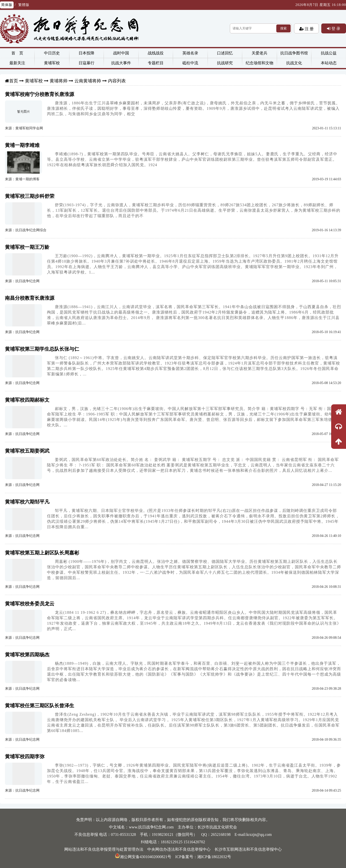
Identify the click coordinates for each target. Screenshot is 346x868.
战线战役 (156, 53)
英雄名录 (190, 53)
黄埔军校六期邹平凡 (27, 502)
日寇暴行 (86, 63)
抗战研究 (225, 63)
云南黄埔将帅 (88, 81)
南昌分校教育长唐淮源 (30, 298)
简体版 (7, 5)
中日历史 (52, 53)
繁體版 (24, 5)
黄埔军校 (52, 63)
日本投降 (86, 53)
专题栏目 (156, 63)
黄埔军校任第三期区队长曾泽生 (40, 706)
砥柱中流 (190, 63)
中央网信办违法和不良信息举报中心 (179, 849)
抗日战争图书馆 (294, 53)
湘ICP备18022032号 (214, 857)
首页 (14, 81)
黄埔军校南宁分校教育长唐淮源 (40, 94)
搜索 (283, 28)
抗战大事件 (121, 63)
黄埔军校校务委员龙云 (30, 604)
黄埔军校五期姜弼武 (27, 451)
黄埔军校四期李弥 (25, 756)
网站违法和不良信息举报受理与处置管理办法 (104, 849)
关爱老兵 (259, 53)
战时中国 (121, 53)
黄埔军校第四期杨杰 (27, 655)
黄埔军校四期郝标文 (27, 400)
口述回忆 (225, 53)
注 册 (309, 29)
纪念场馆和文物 (259, 63)
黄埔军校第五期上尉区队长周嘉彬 (42, 553)
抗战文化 (294, 63)
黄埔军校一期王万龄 (27, 247)
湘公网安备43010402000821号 (143, 857)
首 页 (17, 53)
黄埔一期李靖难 (22, 145)
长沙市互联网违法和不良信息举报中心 (248, 849)
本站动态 (329, 63)
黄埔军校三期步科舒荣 (30, 196)
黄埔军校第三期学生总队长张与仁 (42, 349)
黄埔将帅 (59, 81)
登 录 (335, 28)
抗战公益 (329, 53)
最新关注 (17, 63)
